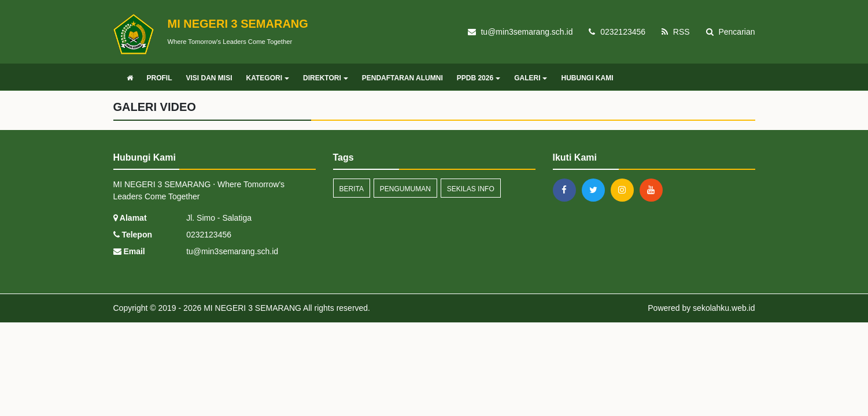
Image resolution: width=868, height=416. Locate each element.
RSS (676, 32)
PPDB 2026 (479, 78)
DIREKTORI (326, 78)
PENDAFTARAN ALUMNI (402, 78)
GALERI (531, 78)
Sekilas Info (471, 189)
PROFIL (160, 78)
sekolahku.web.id (724, 308)
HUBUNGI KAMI (587, 78)
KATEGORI (268, 78)
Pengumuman (405, 189)
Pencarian (731, 32)
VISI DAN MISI (209, 78)
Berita (352, 189)
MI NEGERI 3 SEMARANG (251, 308)
